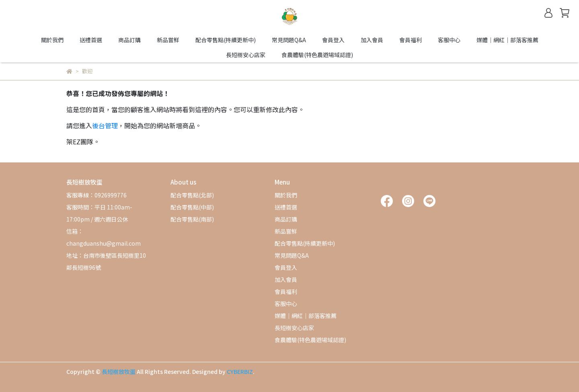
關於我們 (52, 40)
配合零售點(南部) (192, 219)
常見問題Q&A (289, 40)
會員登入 (333, 40)
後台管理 (105, 125)
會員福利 (411, 40)
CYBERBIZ (240, 371)
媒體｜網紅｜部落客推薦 (507, 40)
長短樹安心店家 (246, 55)
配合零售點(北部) (192, 195)
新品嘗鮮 (168, 40)
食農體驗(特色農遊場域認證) (317, 55)
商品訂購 (129, 40)
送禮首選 (91, 40)
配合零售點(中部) (192, 207)
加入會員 (372, 40)
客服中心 (449, 40)
